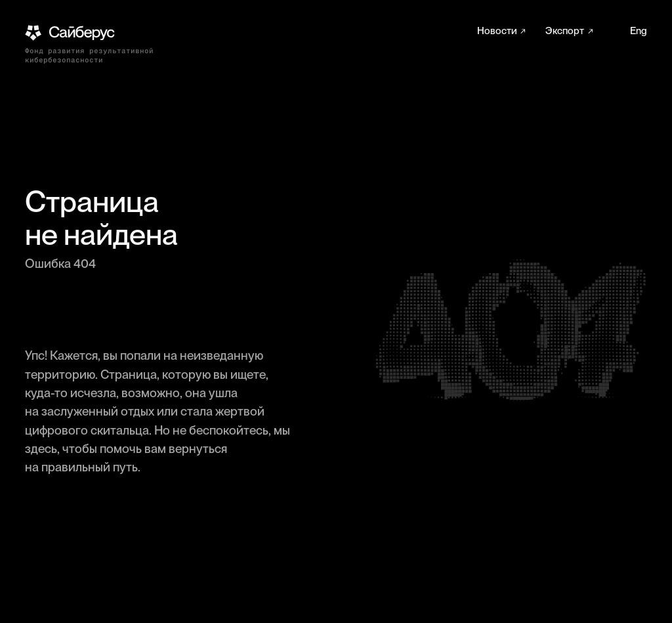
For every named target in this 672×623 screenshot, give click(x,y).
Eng (639, 31)
